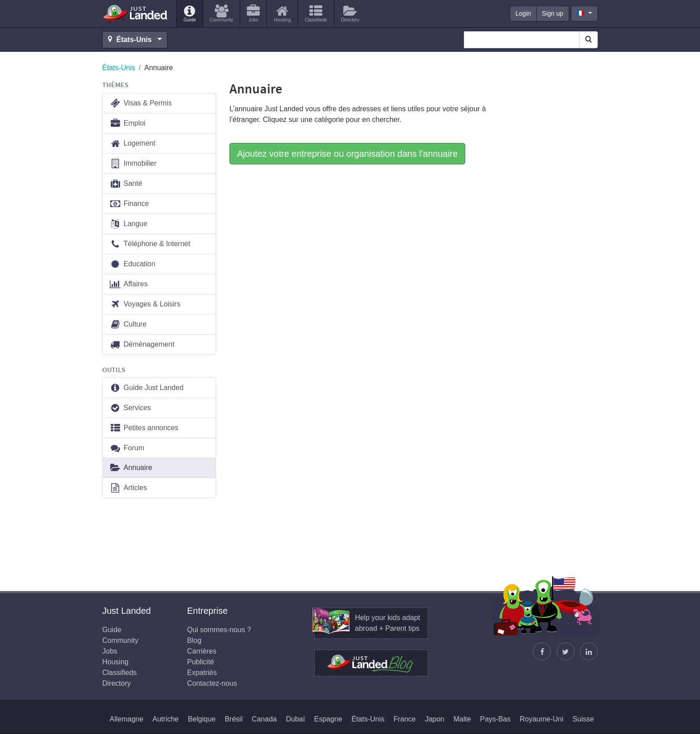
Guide (112, 630)
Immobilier (133, 164)
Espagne (328, 719)
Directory (117, 683)
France (404, 719)
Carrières (202, 651)
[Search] (589, 40)
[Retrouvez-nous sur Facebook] (542, 651)
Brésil (233, 719)
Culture (128, 325)
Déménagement (142, 345)
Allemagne (126, 719)
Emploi (127, 124)
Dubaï (295, 719)
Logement (132, 144)
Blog (194, 640)
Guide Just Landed (146, 388)
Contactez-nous (212, 683)
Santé (126, 184)
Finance (129, 204)
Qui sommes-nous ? (219, 630)
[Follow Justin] (566, 651)
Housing (115, 662)
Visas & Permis (141, 103)
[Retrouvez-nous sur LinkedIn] (589, 651)
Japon (435, 719)
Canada (264, 719)
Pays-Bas (495, 719)
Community (120, 640)
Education (132, 264)
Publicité (200, 662)
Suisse (583, 719)
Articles (128, 488)
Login (523, 13)
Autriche (166, 719)
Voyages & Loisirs (145, 304)
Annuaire (131, 468)
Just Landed (136, 14)
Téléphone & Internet (150, 244)
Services (130, 408)
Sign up (552, 13)
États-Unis (119, 68)
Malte (462, 719)
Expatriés (202, 673)
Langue (128, 224)
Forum (127, 448)
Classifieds (119, 673)
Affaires (129, 284)
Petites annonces (144, 428)
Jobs (110, 651)
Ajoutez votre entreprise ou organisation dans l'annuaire (347, 154)
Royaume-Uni (542, 719)
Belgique (202, 719)
